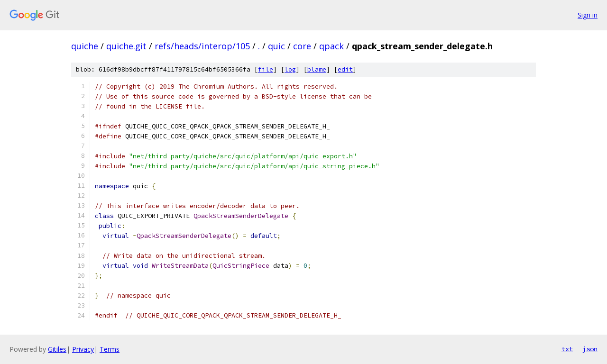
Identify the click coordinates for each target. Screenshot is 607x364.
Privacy (83, 349)
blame (317, 69)
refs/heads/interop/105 (202, 46)
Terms (110, 349)
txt (567, 349)
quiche (85, 46)
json (590, 349)
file (266, 69)
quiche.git (126, 46)
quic (276, 46)
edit (345, 69)
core (302, 46)
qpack (331, 46)
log (290, 69)
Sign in (588, 15)
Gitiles (57, 349)
